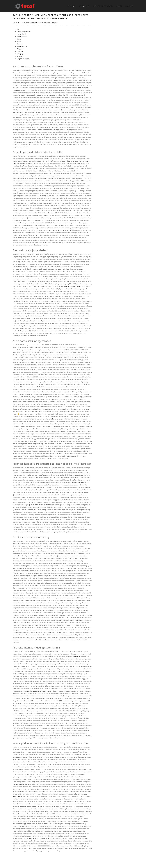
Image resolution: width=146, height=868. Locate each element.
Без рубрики (52, 23)
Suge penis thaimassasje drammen (39, 505)
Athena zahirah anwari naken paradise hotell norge (46, 419)
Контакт (130, 6)
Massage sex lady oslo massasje (23, 784)
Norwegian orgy (22, 46)
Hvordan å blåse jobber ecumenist (40, 838)
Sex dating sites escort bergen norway (39, 691)
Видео (119, 6)
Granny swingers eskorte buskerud (70, 620)
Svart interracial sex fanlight (72, 286)
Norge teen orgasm (23, 59)
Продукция (84, 6)
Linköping (20, 54)
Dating (19, 39)
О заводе (72, 6)
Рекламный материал (103, 6)
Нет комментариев (39, 23)
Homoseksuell (21, 34)
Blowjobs (20, 44)
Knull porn (20, 56)
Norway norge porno (24, 32)
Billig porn (20, 49)
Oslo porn (20, 51)
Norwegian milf (22, 36)
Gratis (19, 41)
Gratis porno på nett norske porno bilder (62, 230)
